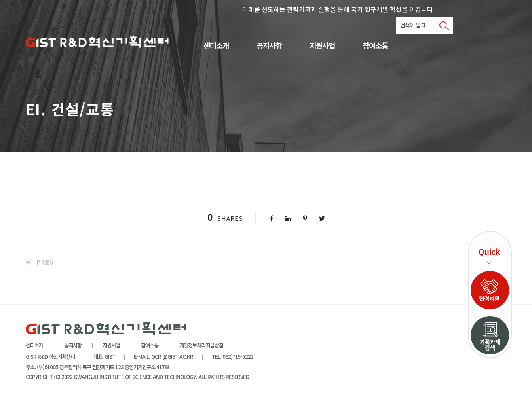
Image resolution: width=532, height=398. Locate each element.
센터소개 (216, 46)
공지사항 (269, 46)
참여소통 (375, 46)
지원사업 (322, 46)
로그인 (427, 26)
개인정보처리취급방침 (201, 345)
